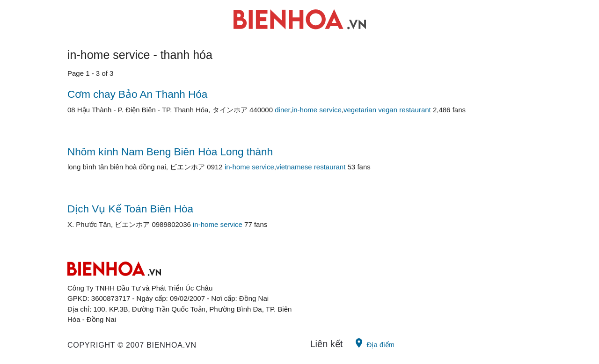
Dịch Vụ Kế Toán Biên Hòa (130, 209)
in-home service (317, 110)
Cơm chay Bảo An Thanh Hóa (137, 94)
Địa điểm (374, 343)
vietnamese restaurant (311, 167)
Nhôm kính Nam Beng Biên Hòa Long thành (170, 152)
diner (282, 110)
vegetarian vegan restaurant (387, 110)
